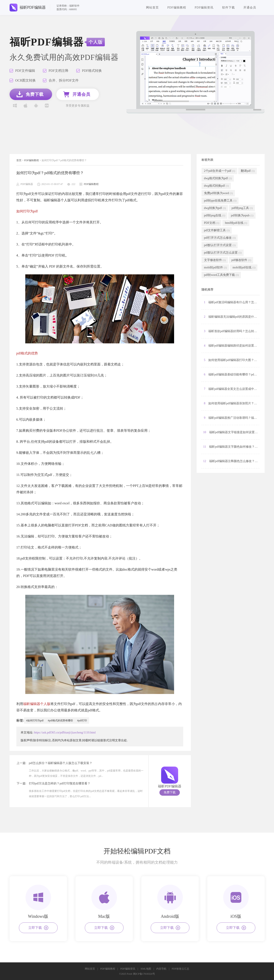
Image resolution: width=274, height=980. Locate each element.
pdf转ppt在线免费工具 (220, 201)
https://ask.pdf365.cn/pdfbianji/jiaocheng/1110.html (65, 733)
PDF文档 (212, 223)
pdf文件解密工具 (217, 230)
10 (231, 432)
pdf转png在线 (215, 216)
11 (231, 447)
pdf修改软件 (241, 260)
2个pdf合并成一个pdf (220, 171)
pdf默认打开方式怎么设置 (223, 253)
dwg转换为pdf (215, 208)
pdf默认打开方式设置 (220, 245)
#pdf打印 (82, 721)
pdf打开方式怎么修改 (220, 238)
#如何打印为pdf (35, 721)
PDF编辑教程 (177, 8)
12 (231, 461)
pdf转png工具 (242, 208)
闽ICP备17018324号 (144, 974)
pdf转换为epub (242, 216)
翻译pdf (248, 171)
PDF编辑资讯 (204, 8)
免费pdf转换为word (218, 193)
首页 (19, 160)
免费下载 (170, 792)
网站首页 (152, 8)
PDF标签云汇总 (180, 969)
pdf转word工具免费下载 (221, 275)
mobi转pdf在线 (244, 268)
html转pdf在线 (236, 223)
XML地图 (146, 969)
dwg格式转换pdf (217, 186)
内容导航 (161, 969)
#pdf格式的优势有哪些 (60, 721)
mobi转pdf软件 (215, 268)
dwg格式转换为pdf (218, 178)
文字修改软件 (215, 260)
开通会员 (250, 8)
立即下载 (38, 928)
